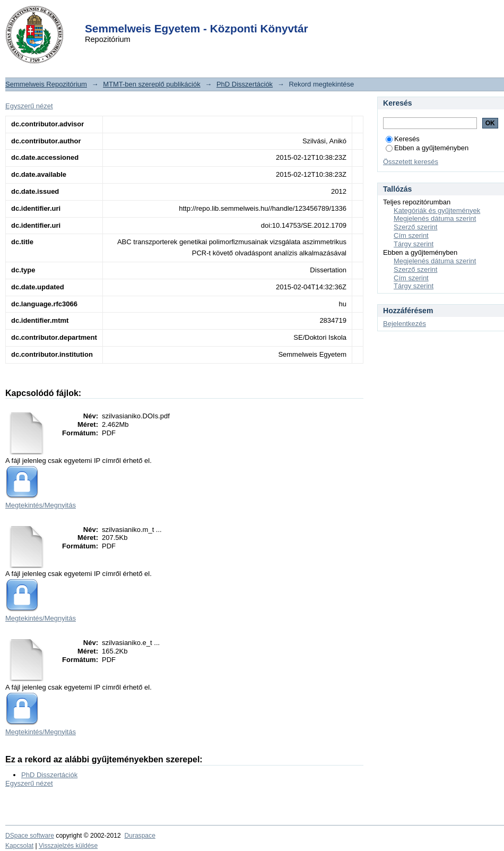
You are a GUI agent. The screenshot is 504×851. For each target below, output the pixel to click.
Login (233, 15)
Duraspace (140, 836)
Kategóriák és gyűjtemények (437, 210)
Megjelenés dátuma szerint (435, 218)
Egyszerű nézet (29, 106)
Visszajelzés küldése (68, 846)
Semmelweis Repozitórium (46, 84)
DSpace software (30, 836)
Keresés (403, 139)
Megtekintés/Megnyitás (41, 505)
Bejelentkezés (405, 324)
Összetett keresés (411, 162)
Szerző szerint (415, 227)
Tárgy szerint (414, 244)
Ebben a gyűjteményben (427, 148)
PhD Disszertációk (245, 84)
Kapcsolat (19, 846)
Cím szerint (411, 235)
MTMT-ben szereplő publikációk (152, 84)
